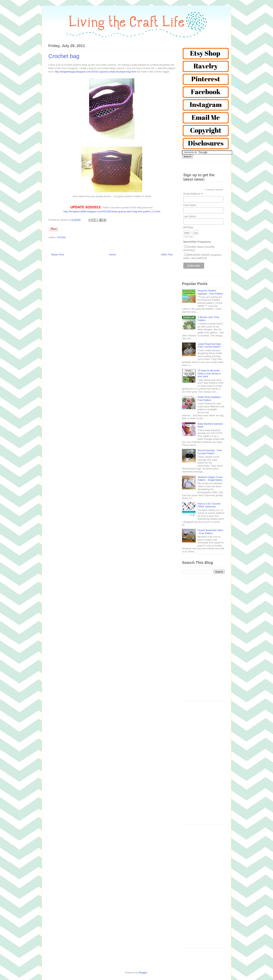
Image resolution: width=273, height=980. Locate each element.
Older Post (167, 255)
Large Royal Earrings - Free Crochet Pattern (210, 345)
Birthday (188, 227)
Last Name (190, 216)
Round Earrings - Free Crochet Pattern (210, 452)
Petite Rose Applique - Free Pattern (210, 399)
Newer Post (58, 255)
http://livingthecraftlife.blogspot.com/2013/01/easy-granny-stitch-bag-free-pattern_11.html (112, 211)
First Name (190, 205)
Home (113, 255)
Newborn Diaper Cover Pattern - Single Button (210, 479)
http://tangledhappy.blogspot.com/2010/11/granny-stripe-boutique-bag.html (95, 72)
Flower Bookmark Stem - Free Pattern (210, 532)
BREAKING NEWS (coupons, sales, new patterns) (203, 256)
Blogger (143, 973)
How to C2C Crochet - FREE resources (210, 505)
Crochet (61, 237)
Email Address (193, 194)
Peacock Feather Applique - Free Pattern (210, 292)
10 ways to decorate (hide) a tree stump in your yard (209, 373)
